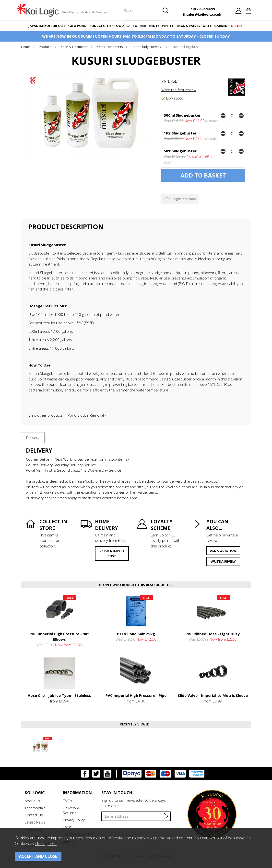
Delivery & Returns (71, 810)
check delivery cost (112, 553)
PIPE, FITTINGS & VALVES (181, 26)
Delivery (33, 438)
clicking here (46, 843)
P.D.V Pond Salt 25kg (136, 634)
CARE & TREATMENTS (143, 26)
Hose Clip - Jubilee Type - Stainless (59, 695)
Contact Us (34, 815)
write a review (223, 561)
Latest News (35, 822)
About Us (32, 801)
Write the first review (179, 90)
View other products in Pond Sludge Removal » (67, 415)
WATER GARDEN (215, 26)
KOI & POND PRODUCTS (86, 26)
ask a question (223, 551)
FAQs (67, 827)
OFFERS (237, 26)
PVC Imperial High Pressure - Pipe (136, 695)
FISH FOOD (115, 26)
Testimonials (35, 808)
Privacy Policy (74, 820)
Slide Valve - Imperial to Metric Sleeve (213, 695)
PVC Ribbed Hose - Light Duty (213, 634)
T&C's (68, 801)
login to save (180, 199)
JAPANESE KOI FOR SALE (47, 26)
